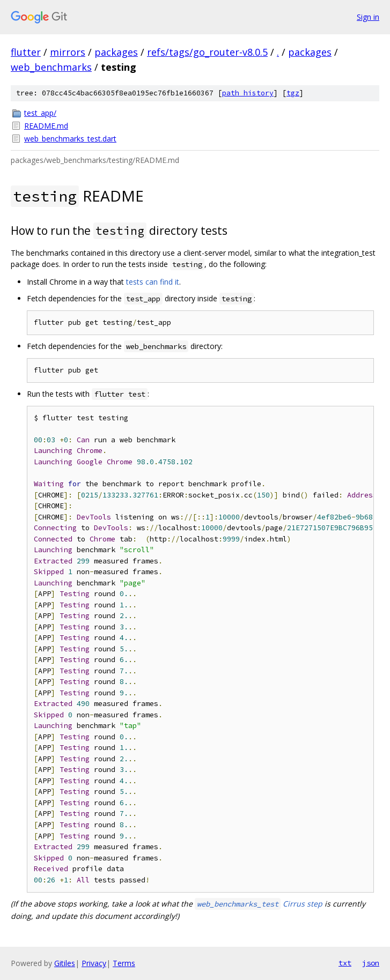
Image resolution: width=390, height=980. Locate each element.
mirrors (68, 52)
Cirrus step (259, 904)
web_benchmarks (51, 67)
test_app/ (40, 113)
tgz (293, 93)
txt (345, 963)
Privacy (94, 963)
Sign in (368, 17)
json (371, 963)
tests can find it (153, 282)
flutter (26, 52)
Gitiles (65, 963)
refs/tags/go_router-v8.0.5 (207, 52)
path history (248, 93)
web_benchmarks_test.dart (70, 139)
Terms (124, 963)
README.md (46, 126)
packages (116, 52)
